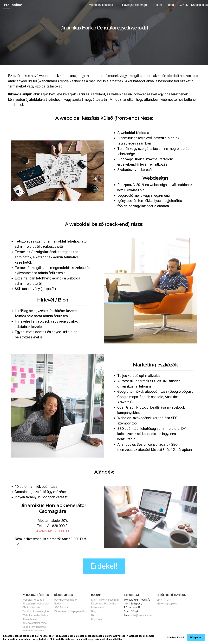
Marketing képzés (167, 604)
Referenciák (98, 607)
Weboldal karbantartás (35, 615)
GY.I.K (184, 5)
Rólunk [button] (158, 5)
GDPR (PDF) (164, 600)
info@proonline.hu (141, 615)
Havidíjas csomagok (135, 5)
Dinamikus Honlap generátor (70, 611)
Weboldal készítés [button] (101, 5)
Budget (58, 604)
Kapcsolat (198, 5)
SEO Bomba (61, 607)
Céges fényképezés (34, 627)
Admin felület (30, 619)
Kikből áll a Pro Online (104, 604)
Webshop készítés (33, 631)
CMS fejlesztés (31, 607)
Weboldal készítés (33, 600)
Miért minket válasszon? (105, 600)
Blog (171, 5)
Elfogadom (196, 638)
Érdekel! (104, 566)
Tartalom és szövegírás (36, 611)
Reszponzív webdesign (36, 604)
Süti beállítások (176, 638)
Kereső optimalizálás (35, 623)
